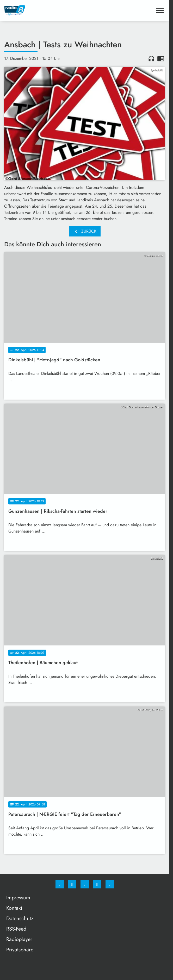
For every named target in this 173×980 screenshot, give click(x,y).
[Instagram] (72, 884)
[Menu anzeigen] (160, 10)
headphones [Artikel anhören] (151, 59)
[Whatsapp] (85, 884)
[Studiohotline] (97, 884)
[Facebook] (60, 884)
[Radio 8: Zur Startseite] (44, 10)
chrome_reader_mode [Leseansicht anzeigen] (161, 59)
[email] (110, 884)
